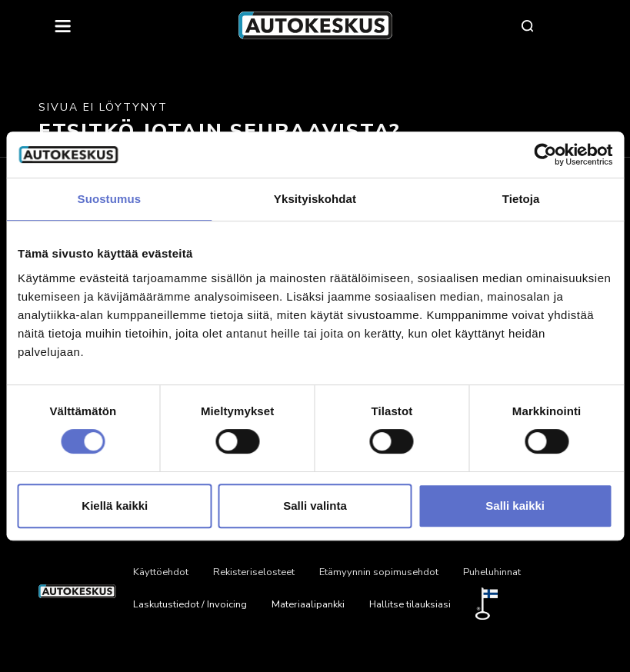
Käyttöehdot (161, 572)
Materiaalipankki (308, 604)
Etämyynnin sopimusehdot (379, 572)
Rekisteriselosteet (254, 572)
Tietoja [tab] (521, 199)
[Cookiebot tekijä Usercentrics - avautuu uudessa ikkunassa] (545, 155)
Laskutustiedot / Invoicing (190, 604)
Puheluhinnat (492, 572)
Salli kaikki (515, 506)
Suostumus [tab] (110, 199)
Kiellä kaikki (115, 506)
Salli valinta (315, 506)
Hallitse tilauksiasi (410, 604)
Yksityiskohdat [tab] (315, 199)
